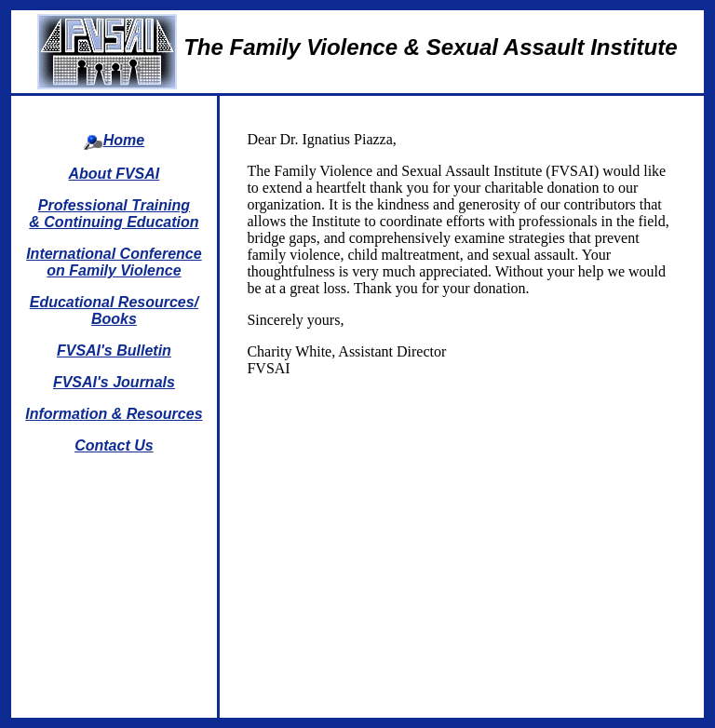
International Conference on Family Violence (114, 262)
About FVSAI (115, 174)
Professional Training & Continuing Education (114, 214)
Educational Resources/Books (114, 310)
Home (124, 140)
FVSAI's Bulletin (114, 351)
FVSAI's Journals (114, 382)
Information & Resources (114, 414)
